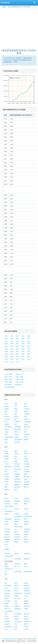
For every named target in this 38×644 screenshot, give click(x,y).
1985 (29, 354)
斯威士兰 (7, 624)
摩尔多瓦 (27, 477)
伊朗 (6, 440)
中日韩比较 (8, 385)
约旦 (6, 422)
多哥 (16, 601)
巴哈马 (26, 542)
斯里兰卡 (7, 417)
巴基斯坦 (27, 414)
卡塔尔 (16, 434)
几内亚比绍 (28, 621)
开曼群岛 (7, 539)
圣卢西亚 (7, 529)
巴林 (6, 442)
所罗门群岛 (18, 572)
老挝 (6, 414)
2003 (12, 346)
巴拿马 (7, 542)
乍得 (16, 604)
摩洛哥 (7, 604)
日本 (16, 406)
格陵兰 (7, 524)
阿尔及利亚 (8, 586)
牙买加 (16, 509)
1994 (6, 351)
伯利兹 (16, 522)
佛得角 (16, 588)
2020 (29, 336)
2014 (6, 341)
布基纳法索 (18, 593)
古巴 (6, 545)
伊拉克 (26, 437)
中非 (16, 624)
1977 (17, 359)
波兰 (6, 461)
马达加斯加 (18, 614)
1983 (12, 357)
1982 (17, 357)
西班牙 (26, 454)
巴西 (25, 537)
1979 (6, 359)
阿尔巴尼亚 (18, 482)
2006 (23, 344)
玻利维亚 (7, 501)
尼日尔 (16, 586)
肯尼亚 (16, 619)
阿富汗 (7, 429)
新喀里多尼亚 (28, 572)
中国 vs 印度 (19, 379)
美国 (6, 499)
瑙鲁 (6, 574)
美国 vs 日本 (8, 377)
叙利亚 (26, 424)
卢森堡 (7, 477)
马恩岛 (7, 482)
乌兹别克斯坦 (9, 437)
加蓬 (16, 627)
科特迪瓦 (7, 621)
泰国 (25, 406)
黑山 (16, 472)
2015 (29, 339)
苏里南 (26, 532)
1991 (23, 351)
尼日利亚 (7, 601)
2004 (6, 346)
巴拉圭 (16, 504)
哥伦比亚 (7, 534)
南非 (6, 583)
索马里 (26, 624)
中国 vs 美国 (8, 374)
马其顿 (16, 477)
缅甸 (16, 414)
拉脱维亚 (17, 474)
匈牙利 (26, 459)
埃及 (16, 583)
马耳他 (26, 469)
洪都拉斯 (27, 529)
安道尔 (7, 474)
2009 (6, 344)
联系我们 (13, 639)
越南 (6, 411)
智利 (25, 504)
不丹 (25, 429)
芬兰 (6, 469)
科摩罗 (26, 609)
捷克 (16, 459)
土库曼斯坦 (18, 427)
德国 (16, 451)
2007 (17, 344)
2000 (29, 346)
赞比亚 (16, 616)
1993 (12, 351)
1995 (29, 349)
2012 (17, 341)
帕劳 (25, 564)
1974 (6, 362)
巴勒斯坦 (17, 422)
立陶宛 (7, 479)
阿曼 (25, 432)
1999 (6, 349)
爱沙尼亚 (17, 487)
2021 (23, 336)
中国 (6, 404)
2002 (17, 346)
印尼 (16, 411)
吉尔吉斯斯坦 (18, 440)
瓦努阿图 (17, 564)
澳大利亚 (7, 554)
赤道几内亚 (18, 621)
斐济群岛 (27, 559)
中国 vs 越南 (8, 382)
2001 (23, 346)
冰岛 (25, 456)
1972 (17, 362)
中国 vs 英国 (8, 379)
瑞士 (16, 456)
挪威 (25, 474)
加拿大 (16, 499)
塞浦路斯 (27, 484)
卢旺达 (7, 616)
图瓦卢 (16, 566)
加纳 (6, 588)
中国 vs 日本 (19, 374)
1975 (29, 359)
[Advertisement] (19, 28)
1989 (6, 354)
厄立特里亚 (8, 627)
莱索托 (7, 606)
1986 (23, 354)
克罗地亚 (17, 467)
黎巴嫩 (7, 424)
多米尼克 (17, 514)
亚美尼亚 (17, 442)
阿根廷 (16, 542)
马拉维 (26, 627)
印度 (25, 417)
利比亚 (16, 591)
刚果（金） (18, 598)
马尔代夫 (7, 419)
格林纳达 (27, 522)
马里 (6, 629)
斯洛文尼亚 (8, 467)
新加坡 (7, 406)
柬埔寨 (26, 411)
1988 (12, 354)
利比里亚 (27, 588)
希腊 (16, 461)
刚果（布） (8, 609)
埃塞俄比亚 (18, 609)
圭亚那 (26, 514)
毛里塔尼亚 (28, 593)
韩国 (16, 409)
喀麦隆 (26, 601)
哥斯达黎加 (8, 519)
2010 (29, 341)
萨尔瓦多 (17, 539)
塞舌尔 (7, 598)
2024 (6, 336)
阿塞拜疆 (27, 434)
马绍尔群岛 (18, 559)
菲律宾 (7, 409)
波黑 (6, 487)
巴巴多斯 (17, 537)
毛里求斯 (7, 591)
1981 (23, 357)
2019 (6, 339)
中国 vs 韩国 (19, 382)
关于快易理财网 (6, 639)
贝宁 (25, 598)
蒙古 (16, 419)
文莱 (6, 434)
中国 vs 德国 (19, 377)
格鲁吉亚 (27, 427)
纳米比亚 (27, 586)
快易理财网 (33, 639)
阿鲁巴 (26, 539)
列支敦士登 (18, 469)
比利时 (7, 454)
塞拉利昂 (7, 596)
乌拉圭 (26, 509)
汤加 (25, 566)
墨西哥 (26, 524)
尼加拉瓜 (7, 504)
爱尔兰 (26, 487)
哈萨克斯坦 (8, 427)
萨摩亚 (7, 566)
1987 (17, 354)
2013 (12, 341)
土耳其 (7, 464)
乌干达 (26, 629)
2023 (12, 336)
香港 (16, 404)
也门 (16, 424)
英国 (6, 451)
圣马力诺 (27, 467)
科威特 (16, 437)
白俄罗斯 (27, 472)
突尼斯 (26, 619)
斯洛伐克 (17, 484)
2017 (17, 339)
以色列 (7, 432)
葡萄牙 (7, 456)
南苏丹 (7, 619)
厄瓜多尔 (17, 534)
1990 (29, 351)
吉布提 (16, 596)
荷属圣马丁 (28, 501)
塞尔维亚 (27, 482)
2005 (29, 344)
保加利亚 (17, 464)
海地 (16, 524)
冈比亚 (26, 616)
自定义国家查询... (10, 387)
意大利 (16, 454)
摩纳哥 (7, 490)
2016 (23, 339)
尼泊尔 (16, 417)
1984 (6, 357)
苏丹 (16, 629)
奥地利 (7, 459)
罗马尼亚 (27, 464)
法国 (25, 451)
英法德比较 (18, 385)
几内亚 (26, 596)
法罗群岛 (17, 479)
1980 (29, 357)
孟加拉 (26, 419)
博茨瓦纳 (7, 593)
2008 (12, 344)
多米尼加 (7, 532)
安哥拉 (26, 583)
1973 (12, 362)
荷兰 (6, 472)
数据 (4, 7)
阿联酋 (26, 440)
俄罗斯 (26, 461)
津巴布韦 (27, 606)
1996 (23, 349)
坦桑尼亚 (27, 591)
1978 (12, 359)
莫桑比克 (17, 606)
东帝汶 (16, 432)
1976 (23, 359)
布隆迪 (26, 604)
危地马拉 (7, 537)
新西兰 (16, 554)
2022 (17, 336)
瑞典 (16, 490)
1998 (12, 349)
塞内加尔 (27, 614)
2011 (23, 341)
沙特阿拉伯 (28, 422)
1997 (17, 349)
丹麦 (25, 479)
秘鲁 (16, 532)
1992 (17, 351)
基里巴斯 (27, 554)
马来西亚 (27, 409)
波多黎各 (17, 501)
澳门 (25, 404)
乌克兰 (7, 484)
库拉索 (26, 534)
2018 (12, 339)
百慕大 (7, 522)
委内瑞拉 (27, 499)
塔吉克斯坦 (18, 429)
